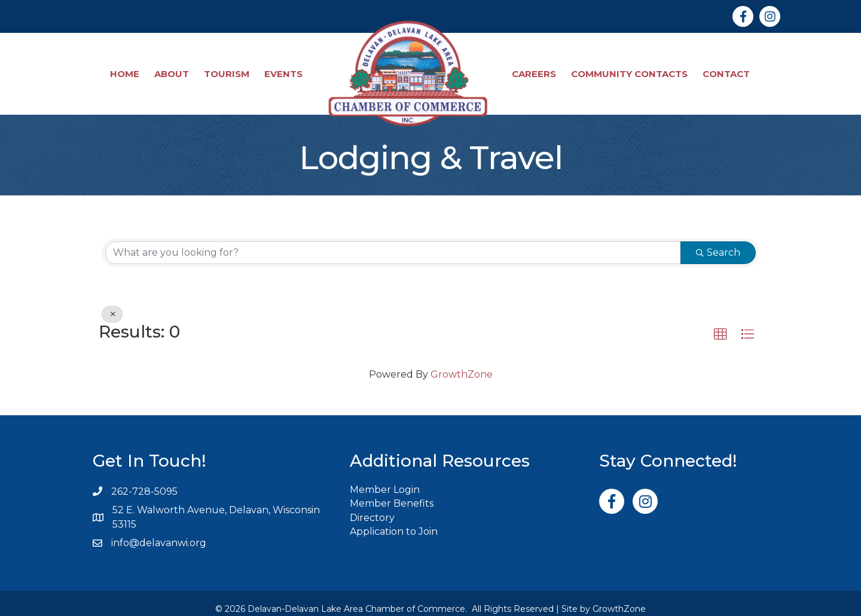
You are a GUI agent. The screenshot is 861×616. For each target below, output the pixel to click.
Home (125, 68)
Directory (372, 507)
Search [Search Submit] (718, 242)
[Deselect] (112, 304)
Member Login (385, 479)
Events (284, 68)
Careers (535, 68)
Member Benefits (392, 493)
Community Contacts (630, 68)
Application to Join (394, 521)
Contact (727, 68)
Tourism (227, 68)
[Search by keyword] (393, 242)
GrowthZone (462, 364)
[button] (720, 324)
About (172, 68)
